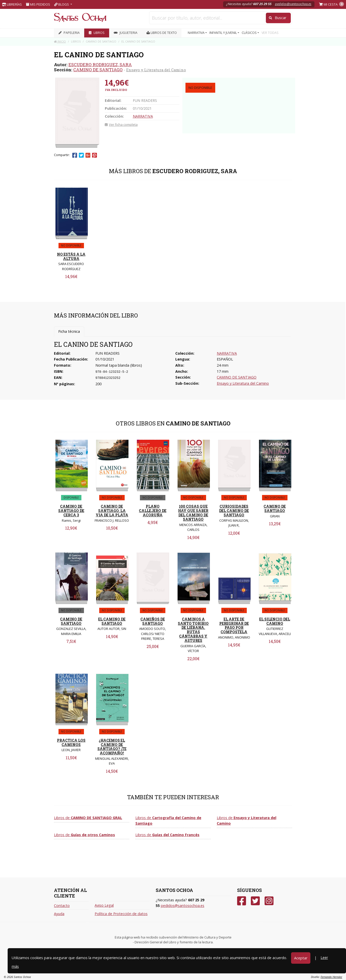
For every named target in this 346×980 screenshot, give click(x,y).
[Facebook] (242, 901)
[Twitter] (255, 901)
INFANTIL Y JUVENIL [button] (224, 33)
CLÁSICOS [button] (250, 33)
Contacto (62, 906)
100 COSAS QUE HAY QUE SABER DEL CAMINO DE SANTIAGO (193, 513)
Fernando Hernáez (331, 977)
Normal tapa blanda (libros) (119, 365)
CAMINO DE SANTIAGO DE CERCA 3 (71, 511)
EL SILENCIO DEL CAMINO (275, 621)
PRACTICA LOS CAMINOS (71, 742)
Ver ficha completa (121, 125)
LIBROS (97, 33)
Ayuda (59, 914)
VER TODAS (270, 33)
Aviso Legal (104, 905)
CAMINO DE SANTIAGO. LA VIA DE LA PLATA (112, 511)
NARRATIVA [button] (197, 33)
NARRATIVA (143, 116)
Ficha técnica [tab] (69, 331)
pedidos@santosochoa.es (293, 4)
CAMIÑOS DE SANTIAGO (153, 621)
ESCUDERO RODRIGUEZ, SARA (100, 65)
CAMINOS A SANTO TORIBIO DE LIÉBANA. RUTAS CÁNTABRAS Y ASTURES (193, 630)
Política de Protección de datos (121, 914)
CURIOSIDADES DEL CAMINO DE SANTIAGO (234, 511)
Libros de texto (162, 33)
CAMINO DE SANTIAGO (98, 70)
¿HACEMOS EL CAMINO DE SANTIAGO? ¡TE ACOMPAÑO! (112, 747)
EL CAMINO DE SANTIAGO (112, 621)
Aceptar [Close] (301, 958)
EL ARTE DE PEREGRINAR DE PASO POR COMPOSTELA (234, 625)
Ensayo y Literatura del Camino (156, 70)
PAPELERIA (69, 33)
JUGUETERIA (126, 33)
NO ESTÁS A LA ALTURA (71, 256)
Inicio (60, 41)
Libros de (88, 818)
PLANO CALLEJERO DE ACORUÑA (153, 511)
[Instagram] (269, 901)
